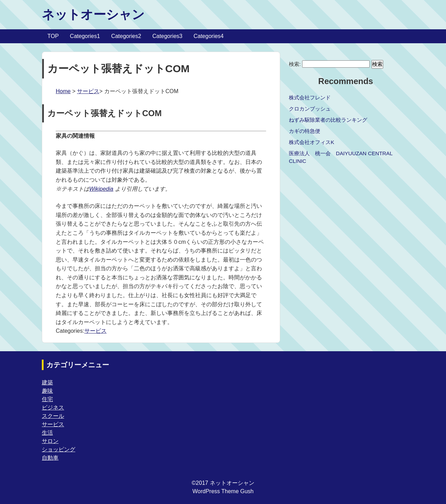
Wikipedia (101, 189)
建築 (47, 382)
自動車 (50, 458)
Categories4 (208, 36)
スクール (53, 416)
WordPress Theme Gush (223, 491)
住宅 (47, 399)
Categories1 (85, 36)
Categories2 (126, 36)
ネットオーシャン (93, 14)
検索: (295, 64)
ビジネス (53, 408)
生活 (47, 433)
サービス (88, 91)
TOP (53, 36)
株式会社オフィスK (312, 142)
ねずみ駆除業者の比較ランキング (328, 120)
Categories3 (167, 36)
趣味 (47, 391)
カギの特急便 (305, 131)
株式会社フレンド (310, 97)
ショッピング (59, 449)
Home (63, 91)
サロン (50, 441)
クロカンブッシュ (310, 109)
